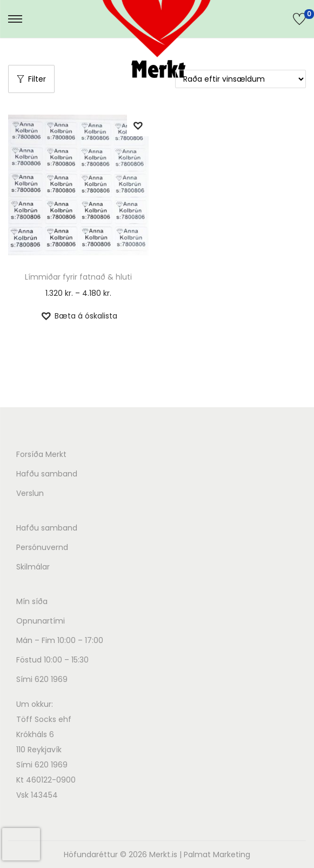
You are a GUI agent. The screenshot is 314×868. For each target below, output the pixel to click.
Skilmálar (33, 567)
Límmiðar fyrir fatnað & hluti (78, 277)
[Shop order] (240, 79)
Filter (31, 79)
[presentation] (21, 844)
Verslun (30, 493)
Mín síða (32, 601)
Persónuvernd (42, 547)
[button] (138, 125)
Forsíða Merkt (41, 454)
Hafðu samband (47, 474)
